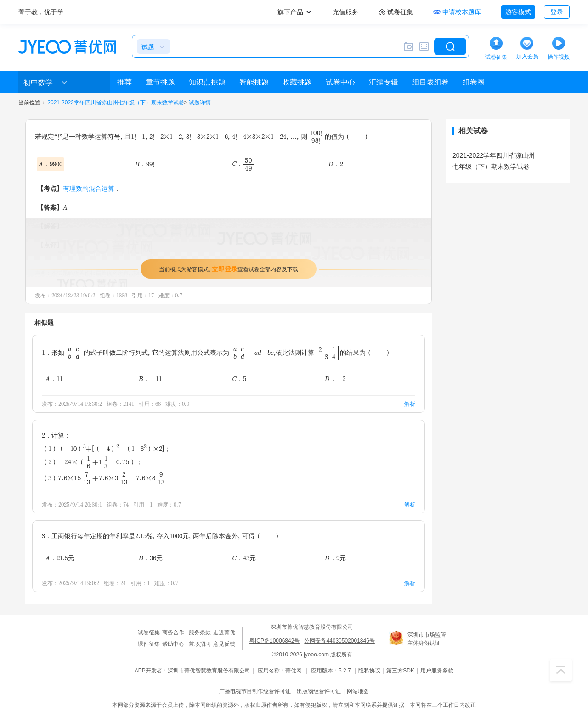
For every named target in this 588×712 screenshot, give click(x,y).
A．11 (54, 379)
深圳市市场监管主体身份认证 (427, 639)
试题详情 (200, 103)
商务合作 (173, 632)
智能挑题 (254, 82)
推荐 (124, 82)
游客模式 (518, 12)
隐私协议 (369, 671)
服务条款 (200, 632)
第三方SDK (400, 671)
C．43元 (244, 558)
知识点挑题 (207, 82)
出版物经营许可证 (319, 691)
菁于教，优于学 (41, 12)
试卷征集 (149, 632)
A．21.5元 (60, 558)
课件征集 (149, 644)
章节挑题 (160, 82)
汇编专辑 (384, 82)
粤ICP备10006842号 (274, 641)
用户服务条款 (437, 671)
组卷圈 (474, 82)
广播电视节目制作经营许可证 (255, 691)
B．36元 (151, 558)
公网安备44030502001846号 (339, 641)
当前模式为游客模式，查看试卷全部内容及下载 (229, 269)
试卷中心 (340, 82)
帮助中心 (173, 644)
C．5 (239, 379)
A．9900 (51, 164)
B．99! (145, 164)
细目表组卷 (430, 82)
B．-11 (150, 379)
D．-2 (335, 379)
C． (243, 164)
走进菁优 (224, 632)
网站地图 (358, 691)
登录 (557, 12)
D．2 (336, 164)
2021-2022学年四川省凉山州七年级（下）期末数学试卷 (116, 103)
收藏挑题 (297, 82)
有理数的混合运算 (89, 188)
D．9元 (335, 558)
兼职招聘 (200, 644)
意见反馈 (224, 644)
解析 (410, 404)
